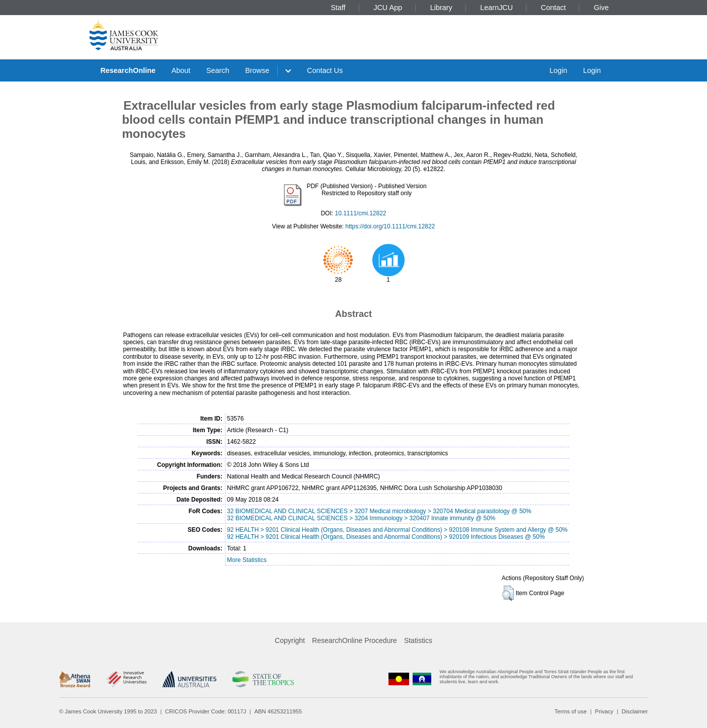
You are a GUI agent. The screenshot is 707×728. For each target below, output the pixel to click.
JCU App (388, 8)
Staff (338, 8)
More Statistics (247, 560)
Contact (554, 8)
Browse (257, 70)
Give (601, 8)
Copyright (290, 640)
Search (218, 70)
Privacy (604, 711)
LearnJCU (496, 8)
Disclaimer (635, 711)
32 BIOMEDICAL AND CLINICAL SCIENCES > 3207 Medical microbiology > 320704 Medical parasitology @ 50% (379, 511)
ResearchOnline (128, 70)
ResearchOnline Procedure (355, 640)
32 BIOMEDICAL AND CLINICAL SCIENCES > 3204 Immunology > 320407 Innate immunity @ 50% (361, 518)
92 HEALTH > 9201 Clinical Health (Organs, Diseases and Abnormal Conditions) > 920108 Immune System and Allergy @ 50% (397, 530)
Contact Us (325, 70)
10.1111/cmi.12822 (360, 213)
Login (558, 70)
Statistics (418, 640)
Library (441, 8)
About (181, 70)
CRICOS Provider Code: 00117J (206, 711)
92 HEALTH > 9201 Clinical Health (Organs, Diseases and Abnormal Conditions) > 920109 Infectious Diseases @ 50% (386, 537)
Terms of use (571, 711)
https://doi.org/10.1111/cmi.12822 (390, 226)
